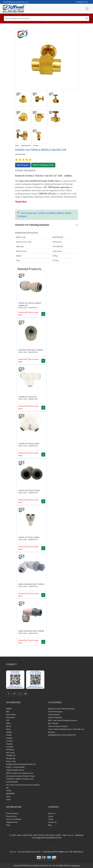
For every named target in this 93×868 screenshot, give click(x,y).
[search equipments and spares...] (44, 18)
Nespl (8, 729)
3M (7, 788)
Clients (51, 819)
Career (51, 816)
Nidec (8, 797)
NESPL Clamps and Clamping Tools (20, 773)
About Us (52, 813)
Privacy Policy (11, 816)
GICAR (9, 726)
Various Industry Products (58, 726)
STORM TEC (11, 756)
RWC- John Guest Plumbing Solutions (63, 720)
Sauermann (11, 718)
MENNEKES (10, 794)
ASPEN (9, 709)
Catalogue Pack (82, 2)
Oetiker (9, 735)
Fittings (36, 146)
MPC (8, 712)
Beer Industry (26, 146)
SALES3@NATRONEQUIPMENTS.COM (46, 838)
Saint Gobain (11, 715)
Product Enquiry (12, 813)
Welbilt (9, 732)
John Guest (10, 753)
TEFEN (9, 791)
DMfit (8, 723)
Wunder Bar (11, 759)
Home (17, 146)
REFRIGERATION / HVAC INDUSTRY (62, 735)
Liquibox (9, 738)
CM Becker (10, 750)
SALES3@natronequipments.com (16, 2)
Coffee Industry (54, 715)
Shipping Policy (12, 822)
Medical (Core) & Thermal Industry (61, 709)
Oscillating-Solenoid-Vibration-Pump (20, 776)
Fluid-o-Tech (11, 761)
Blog (50, 825)
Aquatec (9, 744)
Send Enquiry (23, 165)
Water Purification (55, 718)
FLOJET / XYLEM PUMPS (15, 767)
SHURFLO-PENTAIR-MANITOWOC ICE (21, 764)
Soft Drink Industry (55, 712)
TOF (8, 720)
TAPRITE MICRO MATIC (15, 770)
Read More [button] (21, 202)
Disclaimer (76, 866)
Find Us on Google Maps (46, 845)
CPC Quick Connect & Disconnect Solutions (23, 785)
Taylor (9, 799)
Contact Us (52, 822)
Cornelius (10, 747)
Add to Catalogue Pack (43, 165)
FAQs (8, 825)
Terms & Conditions (14, 819)
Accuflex (10, 741)
